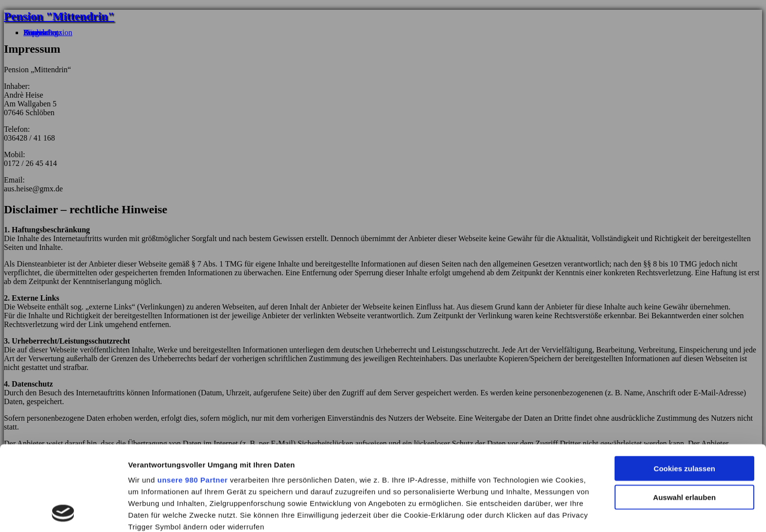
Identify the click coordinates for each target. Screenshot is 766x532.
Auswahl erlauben (684, 418)
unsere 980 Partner (192, 401)
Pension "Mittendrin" (59, 16)
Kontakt (36, 32)
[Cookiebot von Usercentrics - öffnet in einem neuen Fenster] (63, 513)
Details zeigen (520, 513)
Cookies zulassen (684, 390)
